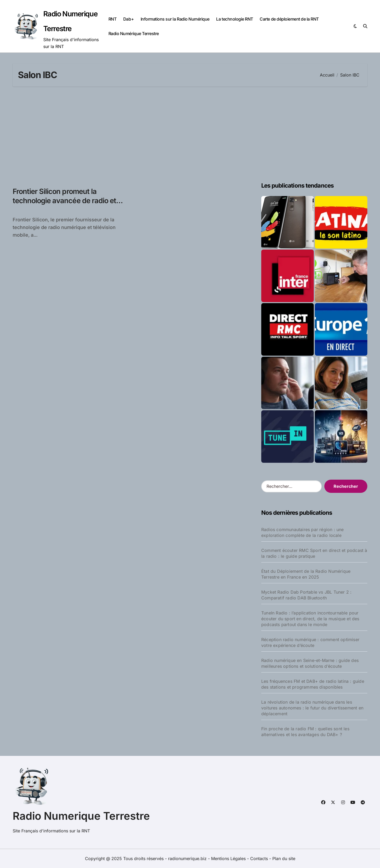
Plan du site (284, 859)
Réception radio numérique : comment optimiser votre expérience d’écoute (310, 642)
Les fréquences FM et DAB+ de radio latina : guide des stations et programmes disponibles (313, 684)
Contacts (259, 859)
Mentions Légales (229, 859)
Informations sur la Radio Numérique (175, 19)
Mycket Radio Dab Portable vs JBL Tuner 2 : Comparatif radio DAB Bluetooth (306, 595)
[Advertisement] (190, 134)
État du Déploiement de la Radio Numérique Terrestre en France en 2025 (306, 574)
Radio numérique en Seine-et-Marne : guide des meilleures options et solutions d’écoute (310, 663)
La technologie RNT (234, 19)
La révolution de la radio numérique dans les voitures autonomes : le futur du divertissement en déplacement (312, 708)
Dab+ (129, 19)
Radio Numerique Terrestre (81, 816)
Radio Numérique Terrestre (134, 34)
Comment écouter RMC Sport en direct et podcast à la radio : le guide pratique (314, 553)
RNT (113, 19)
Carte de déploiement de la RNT (289, 19)
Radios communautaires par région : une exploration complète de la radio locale (303, 532)
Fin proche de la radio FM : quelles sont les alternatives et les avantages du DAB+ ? (305, 732)
